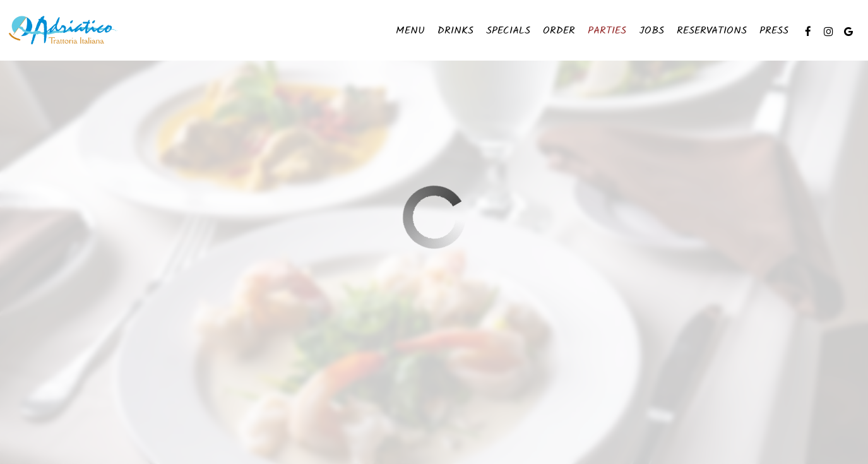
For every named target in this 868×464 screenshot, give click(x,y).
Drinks (455, 32)
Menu (410, 32)
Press (774, 32)
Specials (508, 32)
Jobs (651, 32)
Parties (607, 32)
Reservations (712, 32)
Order (559, 32)
